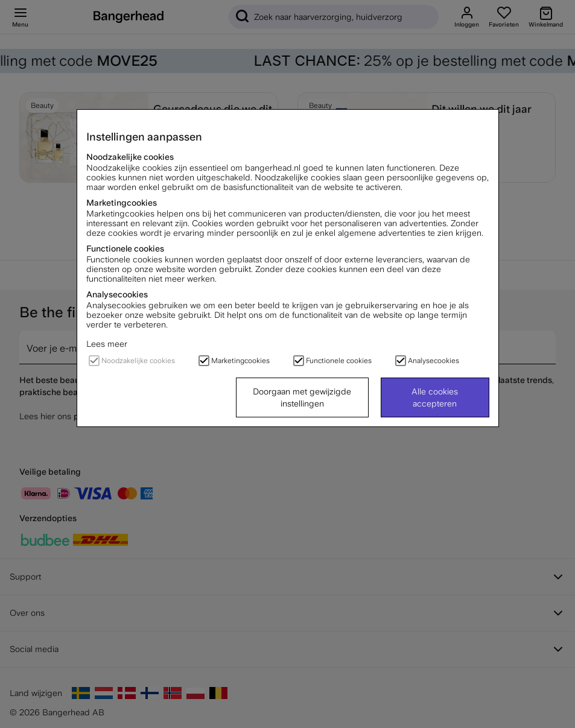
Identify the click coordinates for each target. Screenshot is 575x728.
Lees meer (107, 344)
